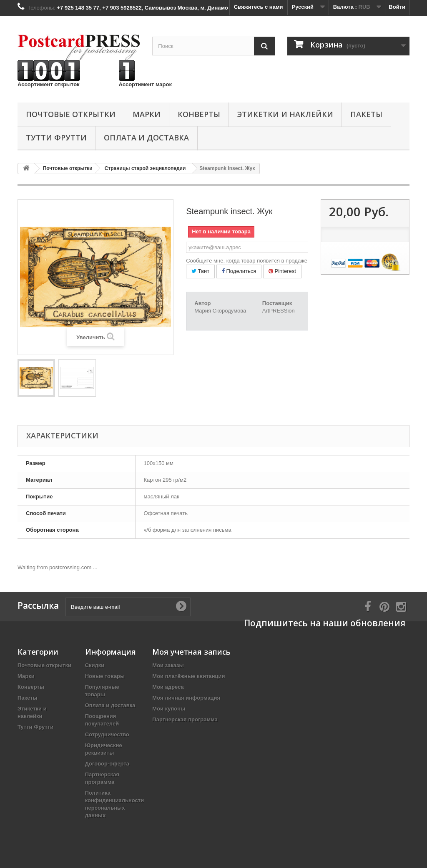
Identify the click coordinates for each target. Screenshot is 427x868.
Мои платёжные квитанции (188, 676)
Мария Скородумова (220, 311)
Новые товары (105, 676)
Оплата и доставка (146, 138)
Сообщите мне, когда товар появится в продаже (247, 261)
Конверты (199, 114)
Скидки (95, 665)
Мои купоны (169, 709)
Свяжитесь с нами (259, 7)
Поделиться (239, 271)
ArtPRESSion (279, 311)
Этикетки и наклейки (285, 114)
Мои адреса (168, 687)
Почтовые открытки (71, 114)
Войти (397, 7)
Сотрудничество (107, 734)
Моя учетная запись (191, 652)
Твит (200, 271)
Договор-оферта (107, 764)
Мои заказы (168, 665)
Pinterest (282, 271)
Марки (147, 114)
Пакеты (366, 114)
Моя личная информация (186, 698)
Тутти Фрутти (56, 138)
